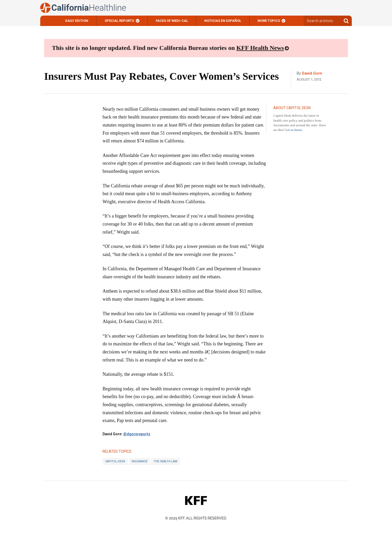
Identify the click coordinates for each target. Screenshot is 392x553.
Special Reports (119, 21)
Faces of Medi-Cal (172, 21)
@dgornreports (137, 434)
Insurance (140, 461)
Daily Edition (77, 21)
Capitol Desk (115, 461)
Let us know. (294, 130)
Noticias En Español (223, 21)
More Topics (269, 21)
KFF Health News (260, 48)
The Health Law (165, 461)
